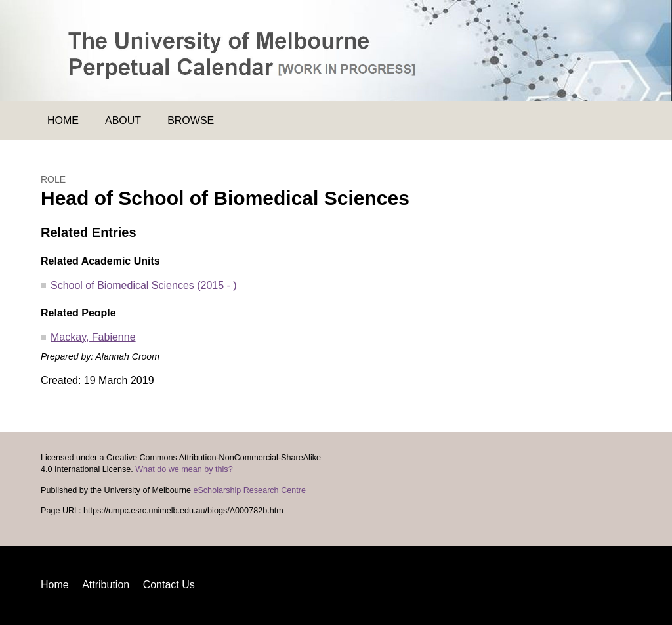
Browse (191, 120)
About (123, 120)
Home (63, 120)
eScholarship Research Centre (249, 490)
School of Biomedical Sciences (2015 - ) (144, 285)
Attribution (106, 585)
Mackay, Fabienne (93, 337)
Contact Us (169, 585)
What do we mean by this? (184, 469)
